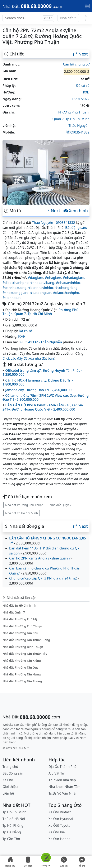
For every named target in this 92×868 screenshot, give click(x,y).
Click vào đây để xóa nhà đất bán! (29, 358)
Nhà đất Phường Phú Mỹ (20, 619)
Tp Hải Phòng (13, 825)
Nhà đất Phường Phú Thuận (24, 505)
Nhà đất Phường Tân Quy (20, 667)
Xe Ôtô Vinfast (60, 812)
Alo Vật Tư (56, 773)
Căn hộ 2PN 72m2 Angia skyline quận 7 (40, 558)
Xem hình (76, 211)
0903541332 (78, 132)
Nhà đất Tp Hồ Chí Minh (22, 513)
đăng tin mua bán (68, 729)
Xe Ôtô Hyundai (61, 819)
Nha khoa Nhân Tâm (65, 787)
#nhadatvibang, (43, 283)
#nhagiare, (54, 278)
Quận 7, (59, 119)
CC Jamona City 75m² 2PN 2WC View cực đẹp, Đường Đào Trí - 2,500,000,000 (46, 397)
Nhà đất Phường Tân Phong (22, 681)
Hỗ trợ (82, 862)
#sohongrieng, (67, 288)
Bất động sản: (76, 228)
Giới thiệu (10, 787)
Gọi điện (28, 862)
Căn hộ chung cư (76, 64)
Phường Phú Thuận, (74, 112)
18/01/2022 (81, 99)
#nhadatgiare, (74, 278)
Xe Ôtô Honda (59, 839)
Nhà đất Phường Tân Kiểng (22, 661)
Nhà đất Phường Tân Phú (20, 633)
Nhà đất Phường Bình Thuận (23, 647)
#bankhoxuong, (15, 288)
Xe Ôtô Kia (57, 832)
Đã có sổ (83, 86)
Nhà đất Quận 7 (61, 505)
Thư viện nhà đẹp (62, 780)
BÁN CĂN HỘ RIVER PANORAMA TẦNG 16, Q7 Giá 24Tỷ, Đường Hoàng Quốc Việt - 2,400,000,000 (43, 407)
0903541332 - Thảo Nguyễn (40, 342)
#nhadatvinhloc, (69, 283)
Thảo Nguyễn (79, 126)
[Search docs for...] (28, 18)
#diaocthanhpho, (16, 283)
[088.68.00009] (32, 6)
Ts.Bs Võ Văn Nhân (63, 793)
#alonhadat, (12, 298)
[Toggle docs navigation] (86, 18)
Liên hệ (8, 793)
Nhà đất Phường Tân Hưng (22, 674)
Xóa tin (64, 862)
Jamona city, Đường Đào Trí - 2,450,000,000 (39, 390)
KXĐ (86, 92)
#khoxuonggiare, (16, 293)
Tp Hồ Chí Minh (78, 119)
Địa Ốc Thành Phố (63, 767)
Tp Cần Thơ (11, 839)
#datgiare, (36, 278)
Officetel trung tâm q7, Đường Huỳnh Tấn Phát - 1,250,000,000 (42, 372)
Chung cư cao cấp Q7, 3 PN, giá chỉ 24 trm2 (43, 578)
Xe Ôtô (8, 780)
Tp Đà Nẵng (12, 832)
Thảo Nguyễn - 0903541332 (54, 223)
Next (80, 54)
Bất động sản (13, 773)
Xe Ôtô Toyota (59, 825)
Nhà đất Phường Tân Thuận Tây (25, 654)
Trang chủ (10, 862)
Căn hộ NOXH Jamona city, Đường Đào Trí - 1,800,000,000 (38, 382)
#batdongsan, (42, 293)
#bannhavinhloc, (42, 288)
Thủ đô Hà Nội (14, 819)
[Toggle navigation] (87, 6)
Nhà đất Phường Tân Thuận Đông (26, 640)
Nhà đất (67, 18)
